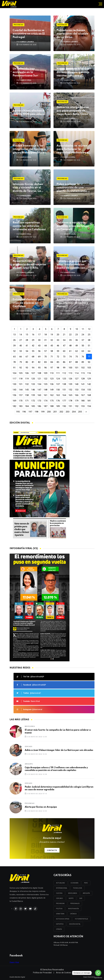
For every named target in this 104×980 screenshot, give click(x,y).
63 (83, 351)
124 (58, 379)
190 (64, 406)
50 (83, 346)
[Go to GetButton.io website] (98, 978)
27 (21, 340)
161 (45, 395)
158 (27, 395)
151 (64, 390)
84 (52, 362)
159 (33, 395)
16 (33, 335)
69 (39, 357)
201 (55, 412)
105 (21, 373)
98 (58, 368)
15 (27, 335)
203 (68, 412)
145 (27, 390)
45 (52, 346)
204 (74, 412)
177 (64, 401)
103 (89, 368)
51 (89, 346)
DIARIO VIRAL (26, 80)
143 (14, 390)
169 (14, 401)
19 (52, 335)
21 (64, 335)
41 (27, 346)
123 (52, 379)
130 (14, 384)
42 (33, 346)
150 (58, 390)
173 (39, 401)
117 (14, 379)
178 (70, 401)
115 (83, 373)
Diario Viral (14, 962)
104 (14, 373)
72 (58, 357)
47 (64, 346)
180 (83, 401)
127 (77, 379)
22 (70, 335)
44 (45, 346)
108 (39, 373)
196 (24, 412)
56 (39, 351)
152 (70, 390)
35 (70, 340)
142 (89, 384)
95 (39, 368)
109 (45, 373)
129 (89, 379)
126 (70, 379)
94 (33, 368)
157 (21, 395)
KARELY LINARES (27, 42)
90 (89, 362)
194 (89, 406)
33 (58, 340)
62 (77, 351)
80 (27, 362)
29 (33, 340)
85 (58, 362)
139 (70, 384)
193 (83, 406)
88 (77, 362)
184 (27, 406)
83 (45, 362)
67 (27, 357)
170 (21, 401)
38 (89, 340)
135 (45, 384)
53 (21, 351)
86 (64, 362)
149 (52, 390)
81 (33, 362)
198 (36, 412)
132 (27, 384)
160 (39, 395)
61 (70, 351)
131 (21, 384)
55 (33, 351)
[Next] (86, 412)
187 (45, 406)
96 (45, 368)
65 (14, 357)
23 (77, 335)
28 (27, 340)
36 (77, 340)
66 (21, 357)
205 (80, 412)
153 (77, 390)
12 (89, 329)
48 (70, 346)
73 (64, 357)
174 (45, 401)
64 (89, 351)
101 (77, 368)
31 (45, 340)
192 (77, 406)
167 (83, 395)
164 (64, 395)
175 (52, 401)
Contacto (52, 850)
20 (58, 335)
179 (77, 401)
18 (45, 335)
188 (52, 406)
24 (83, 335)
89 (83, 362)
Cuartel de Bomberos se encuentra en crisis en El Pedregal (29, 34)
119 (27, 379)
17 (39, 335)
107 (33, 373)
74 (70, 357)
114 (77, 373)
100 (70, 368)
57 (45, 351)
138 (64, 384)
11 (83, 329)
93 (27, 368)
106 (27, 373)
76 (83, 357)
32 (52, 340)
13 (14, 335)
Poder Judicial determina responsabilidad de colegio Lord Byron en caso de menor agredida (59, 788)
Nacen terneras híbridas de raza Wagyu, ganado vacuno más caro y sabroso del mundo (73, 72)
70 (45, 357)
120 (33, 379)
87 (70, 362)
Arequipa (29, 764)
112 (64, 373)
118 (21, 379)
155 (89, 390)
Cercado (29, 747)
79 (21, 362)
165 (70, 395)
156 (14, 395)
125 (64, 379)
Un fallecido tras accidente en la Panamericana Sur (25, 72)
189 (58, 406)
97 (52, 368)
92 (21, 368)
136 (52, 384)
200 (49, 412)
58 (52, 351)
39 (14, 346)
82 (39, 362)
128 (83, 379)
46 (58, 346)
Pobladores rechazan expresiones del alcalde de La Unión (72, 34)
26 (14, 340)
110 (52, 373)
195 (18, 412)
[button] (51, 659)
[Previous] (15, 329)
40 (21, 346)
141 (83, 384)
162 (52, 395)
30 (39, 340)
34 (64, 340)
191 (70, 406)
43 (39, 346)
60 (64, 351)
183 (21, 406)
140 (77, 384)
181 (89, 401)
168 (89, 395)
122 (45, 379)
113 (70, 373)
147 (39, 390)
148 (45, 390)
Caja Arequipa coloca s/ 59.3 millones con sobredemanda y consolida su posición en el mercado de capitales (56, 769)
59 (58, 351)
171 (27, 401)
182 (14, 406)
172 (33, 401)
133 (33, 384)
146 (33, 390)
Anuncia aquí (52, 840)
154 (83, 390)
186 (39, 406)
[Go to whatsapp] (98, 973)
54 (27, 351)
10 (77, 329)
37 (83, 340)
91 (14, 368)
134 (39, 384)
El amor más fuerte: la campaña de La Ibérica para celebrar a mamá (58, 731)
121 (39, 379)
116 (89, 373)
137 (58, 384)
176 (58, 401)
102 (83, 368)
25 (89, 335)
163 (58, 395)
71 (52, 357)
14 (21, 335)
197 (30, 412)
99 (64, 368)
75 (77, 357)
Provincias (19, 25)
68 (33, 357)
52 (14, 351)
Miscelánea (30, 726)
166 (77, 395)
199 (43, 412)
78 (14, 362)
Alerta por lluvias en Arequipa (41, 807)
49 (77, 346)
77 (89, 357)
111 (58, 373)
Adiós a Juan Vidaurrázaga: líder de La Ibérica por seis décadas (59, 750)
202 (61, 412)
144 (21, 390)
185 (33, 406)
